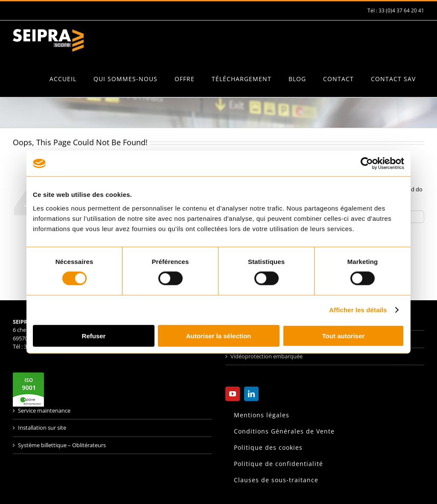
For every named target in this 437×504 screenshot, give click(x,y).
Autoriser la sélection (219, 336)
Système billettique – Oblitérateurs (62, 445)
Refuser (94, 336)
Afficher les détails (358, 310)
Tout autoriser (344, 336)
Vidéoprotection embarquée (267, 356)
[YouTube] (233, 394)
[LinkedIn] (251, 394)
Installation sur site (42, 428)
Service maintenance (44, 410)
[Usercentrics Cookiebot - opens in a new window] (367, 164)
